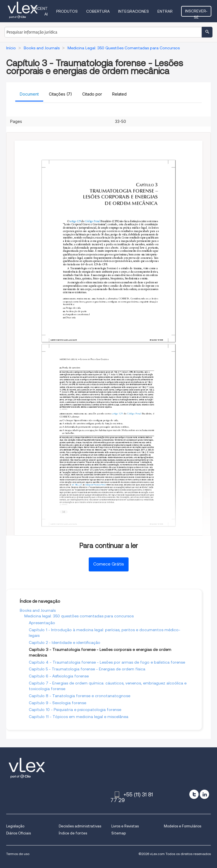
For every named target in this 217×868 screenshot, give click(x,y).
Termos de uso (18, 854)
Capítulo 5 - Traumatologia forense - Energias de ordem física (87, 669)
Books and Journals (38, 610)
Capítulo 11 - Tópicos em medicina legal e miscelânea (79, 717)
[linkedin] (204, 794)
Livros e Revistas (125, 826)
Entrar (165, 11)
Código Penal (93, 221)
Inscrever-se (196, 13)
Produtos (67, 11)
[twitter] (194, 794)
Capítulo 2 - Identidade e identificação (65, 642)
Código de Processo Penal (95, 485)
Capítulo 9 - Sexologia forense (57, 703)
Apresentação (42, 623)
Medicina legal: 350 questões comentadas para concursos (79, 616)
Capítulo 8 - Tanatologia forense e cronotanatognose (80, 696)
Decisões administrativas (80, 826)
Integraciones (134, 11)
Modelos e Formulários (183, 826)
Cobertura (98, 11)
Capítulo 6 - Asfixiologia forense (59, 676)
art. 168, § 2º (77, 485)
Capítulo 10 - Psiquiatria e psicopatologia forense (75, 710)
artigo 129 (75, 221)
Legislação (15, 826)
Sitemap (119, 833)
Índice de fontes (73, 833)
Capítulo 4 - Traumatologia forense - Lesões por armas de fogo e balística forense (107, 662)
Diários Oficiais (19, 833)
